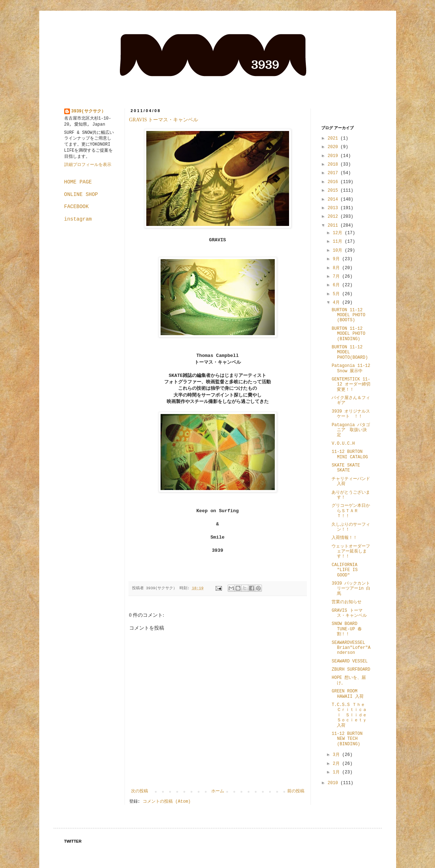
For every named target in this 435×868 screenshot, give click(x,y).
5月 (337, 294)
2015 (334, 191)
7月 (337, 277)
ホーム (218, 791)
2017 (334, 173)
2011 (334, 226)
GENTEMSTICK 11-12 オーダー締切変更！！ (351, 385)
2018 (334, 165)
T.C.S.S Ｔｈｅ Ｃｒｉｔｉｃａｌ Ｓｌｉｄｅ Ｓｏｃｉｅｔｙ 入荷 (351, 715)
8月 (337, 268)
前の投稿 (296, 791)
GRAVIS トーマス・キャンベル (164, 120)
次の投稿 (140, 791)
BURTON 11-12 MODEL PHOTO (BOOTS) (348, 315)
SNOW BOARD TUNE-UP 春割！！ (347, 629)
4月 (337, 303)
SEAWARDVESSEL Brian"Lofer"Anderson (351, 648)
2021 (334, 138)
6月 (337, 285)
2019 (334, 156)
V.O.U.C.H (343, 444)
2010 (334, 783)
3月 (337, 755)
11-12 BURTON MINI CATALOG (350, 454)
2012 (334, 217)
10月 (339, 251)
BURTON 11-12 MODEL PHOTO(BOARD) (350, 352)
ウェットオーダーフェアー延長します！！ (351, 552)
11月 (339, 242)
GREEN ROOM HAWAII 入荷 (347, 694)
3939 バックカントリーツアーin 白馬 (351, 589)
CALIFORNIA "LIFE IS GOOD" (345, 570)
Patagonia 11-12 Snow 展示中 (351, 368)
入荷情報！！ (344, 538)
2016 (334, 182)
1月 (337, 772)
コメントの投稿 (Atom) (167, 802)
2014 (334, 200)
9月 (337, 259)
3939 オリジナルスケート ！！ (351, 414)
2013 (334, 208)
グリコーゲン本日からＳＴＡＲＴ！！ (351, 511)
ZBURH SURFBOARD (351, 670)
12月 (339, 233)
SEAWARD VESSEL (350, 661)
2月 (337, 764)
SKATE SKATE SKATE (346, 468)
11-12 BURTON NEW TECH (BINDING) (349, 739)
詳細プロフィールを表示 (88, 165)
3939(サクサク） (88, 111)
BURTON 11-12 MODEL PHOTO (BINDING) (348, 334)
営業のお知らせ (347, 602)
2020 (334, 147)
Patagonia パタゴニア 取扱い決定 (351, 430)
